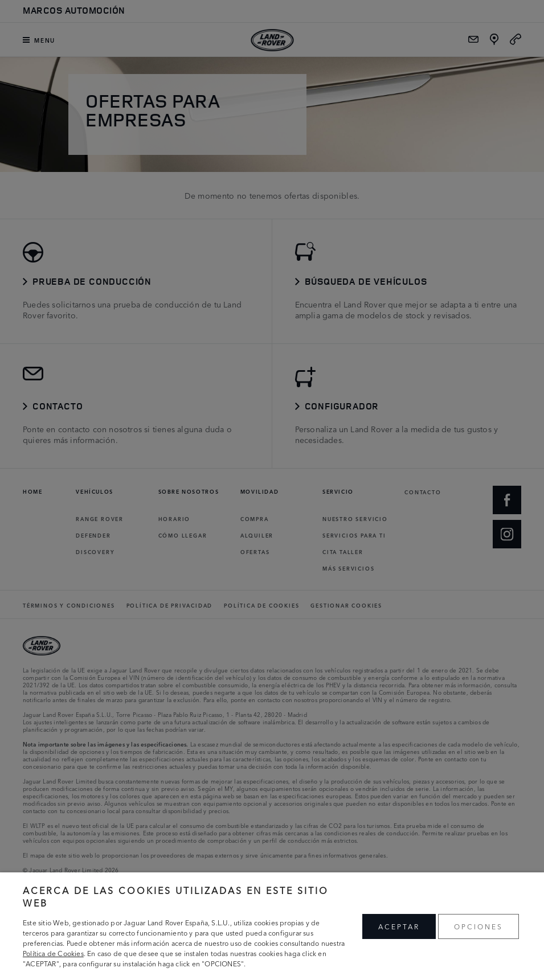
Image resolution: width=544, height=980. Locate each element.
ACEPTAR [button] (399, 926)
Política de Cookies (53, 953)
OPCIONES (478, 926)
